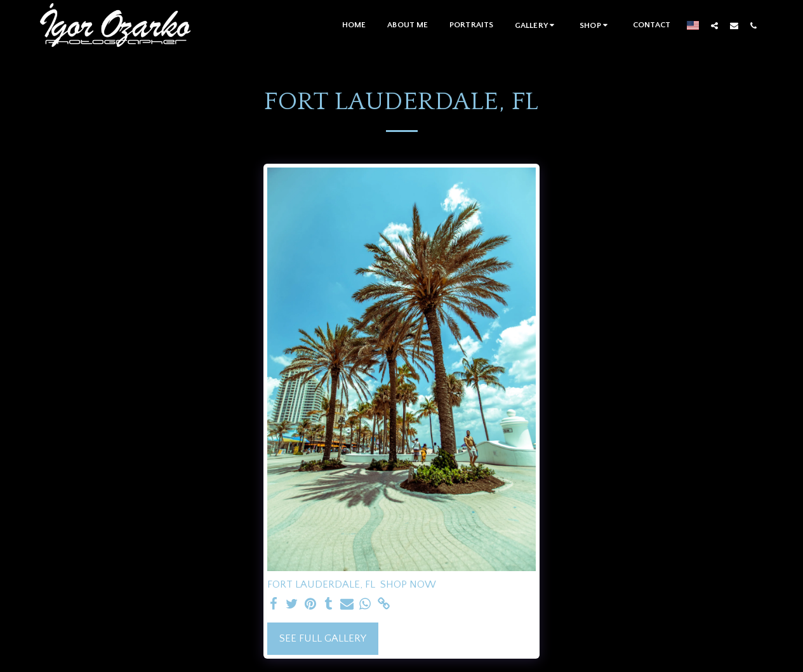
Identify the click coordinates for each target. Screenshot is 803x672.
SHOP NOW (408, 584)
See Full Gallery (323, 638)
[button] (536, 25)
